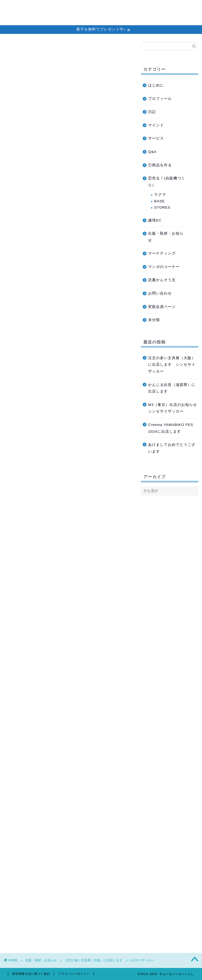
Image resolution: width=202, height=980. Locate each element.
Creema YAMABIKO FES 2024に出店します (171, 428)
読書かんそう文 (162, 280)
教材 (129, 8)
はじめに (156, 85)
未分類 (154, 320)
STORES (162, 207)
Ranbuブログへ (68, 399)
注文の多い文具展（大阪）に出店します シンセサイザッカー (172, 365)
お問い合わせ (58, 19)
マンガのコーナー (164, 267)
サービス (156, 138)
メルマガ (74, 8)
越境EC (155, 220)
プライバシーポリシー (74, 974)
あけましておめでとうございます (172, 448)
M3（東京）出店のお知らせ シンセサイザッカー (173, 408)
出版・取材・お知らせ (25, 50)
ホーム (52, 8)
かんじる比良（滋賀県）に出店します (172, 388)
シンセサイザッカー (63, 699)
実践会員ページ (162, 307)
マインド (156, 125)
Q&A (152, 152)
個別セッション (103, 8)
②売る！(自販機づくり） (167, 182)
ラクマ (160, 195)
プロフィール (153, 8)
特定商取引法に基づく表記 (31, 974)
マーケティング (162, 253)
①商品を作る (160, 165)
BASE (159, 201)
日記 (152, 112)
